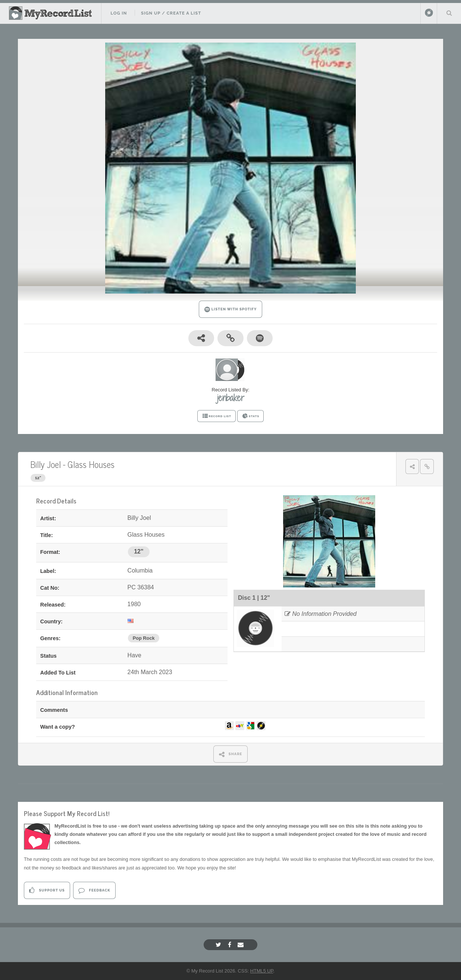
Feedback (94, 890)
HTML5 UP (262, 971)
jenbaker (231, 398)
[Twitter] (219, 945)
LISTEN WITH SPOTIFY (231, 309)
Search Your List (449, 13)
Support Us (47, 890)
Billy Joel (46, 464)
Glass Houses (91, 464)
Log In (119, 13)
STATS (250, 416)
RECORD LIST (217, 416)
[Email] (242, 945)
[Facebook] (230, 945)
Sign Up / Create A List (171, 13)
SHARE (231, 754)
